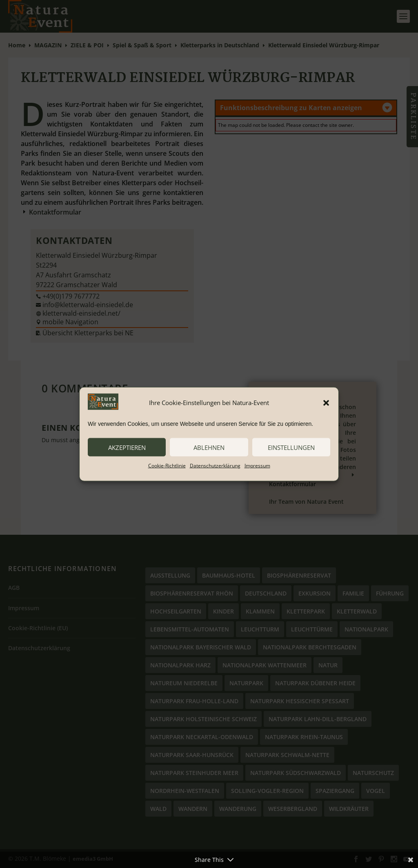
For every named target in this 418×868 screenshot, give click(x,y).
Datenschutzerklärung (215, 466)
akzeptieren (127, 447)
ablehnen (209, 447)
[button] (326, 403)
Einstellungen (291, 447)
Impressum (257, 466)
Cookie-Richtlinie (167, 466)
